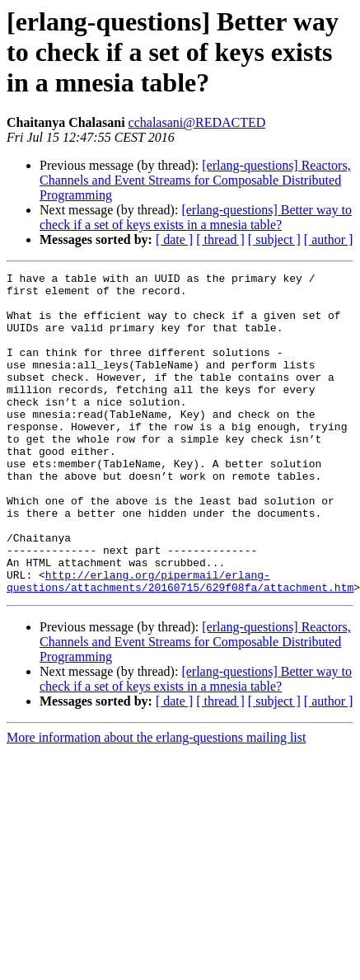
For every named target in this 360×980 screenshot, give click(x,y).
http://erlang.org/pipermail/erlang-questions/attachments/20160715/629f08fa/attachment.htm (180, 644)
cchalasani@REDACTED (197, 122)
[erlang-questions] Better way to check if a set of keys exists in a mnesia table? (196, 217)
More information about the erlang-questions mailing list (156, 802)
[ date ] (174, 239)
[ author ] (329, 239)
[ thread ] (220, 239)
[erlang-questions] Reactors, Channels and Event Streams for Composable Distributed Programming (195, 180)
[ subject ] (274, 239)
